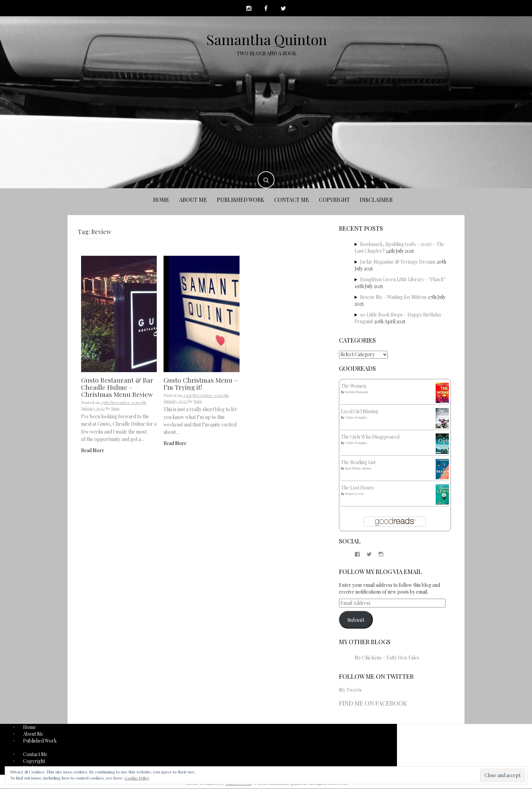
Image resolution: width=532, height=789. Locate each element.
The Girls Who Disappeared (370, 437)
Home (161, 201)
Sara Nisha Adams (358, 469)
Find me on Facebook (373, 704)
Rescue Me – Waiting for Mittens (393, 298)
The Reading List (358, 463)
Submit (356, 620)
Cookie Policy (137, 778)
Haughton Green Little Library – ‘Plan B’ (403, 280)
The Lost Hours (357, 488)
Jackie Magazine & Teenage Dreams (398, 262)
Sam (115, 409)
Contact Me (292, 201)
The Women (354, 387)
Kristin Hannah (356, 392)
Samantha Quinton (267, 40)
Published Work (241, 201)
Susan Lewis (354, 494)
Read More (93, 451)
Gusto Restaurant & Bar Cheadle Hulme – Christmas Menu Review (117, 388)
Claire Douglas (356, 418)
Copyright (334, 201)
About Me (193, 201)
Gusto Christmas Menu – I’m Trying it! (201, 384)
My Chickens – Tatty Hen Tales (387, 658)
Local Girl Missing (360, 412)
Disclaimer (376, 201)
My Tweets (350, 691)
